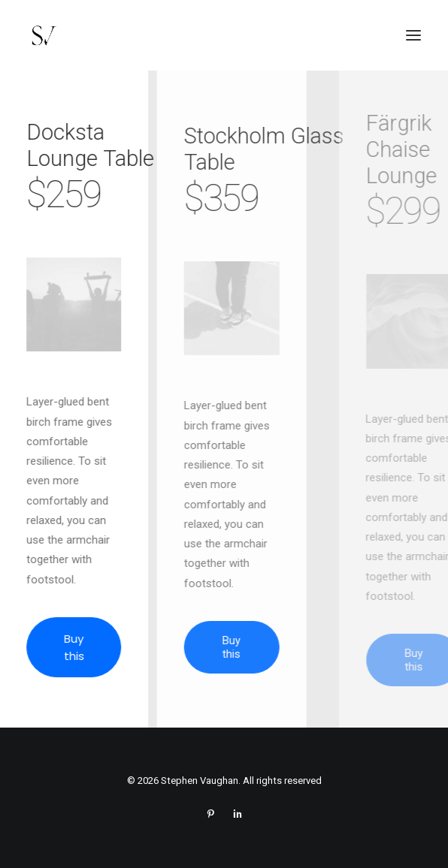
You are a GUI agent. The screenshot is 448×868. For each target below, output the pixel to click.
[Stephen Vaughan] (43, 35)
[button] (413, 35)
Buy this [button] (81, 647)
